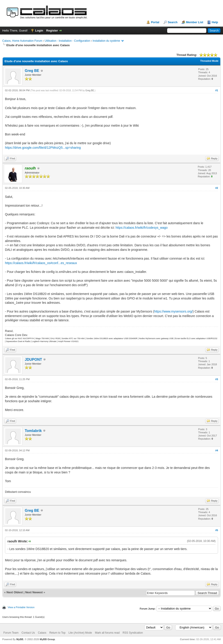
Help (215, 22)
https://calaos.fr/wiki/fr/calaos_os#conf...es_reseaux (41, 263)
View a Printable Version (21, 607)
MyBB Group (47, 639)
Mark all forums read (107, 633)
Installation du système (106, 41)
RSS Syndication (133, 633)
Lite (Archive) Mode (80, 633)
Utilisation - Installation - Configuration (67, 41)
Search (173, 22)
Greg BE (32, 71)
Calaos (42, 633)
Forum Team (11, 633)
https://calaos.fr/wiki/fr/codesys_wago (142, 228)
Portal (155, 22)
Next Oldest (15, 592)
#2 (217, 188)
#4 (217, 450)
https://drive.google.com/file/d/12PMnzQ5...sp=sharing (43, 148)
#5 (217, 530)
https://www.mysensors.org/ (173, 311)
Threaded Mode (209, 61)
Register (52, 31)
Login (39, 31)
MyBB (20, 639)
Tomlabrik (33, 431)
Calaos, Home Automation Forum (22, 41)
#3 (217, 379)
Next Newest (34, 592)
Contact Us (28, 633)
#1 (217, 90)
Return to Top (57, 633)
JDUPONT (33, 360)
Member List (195, 22)
